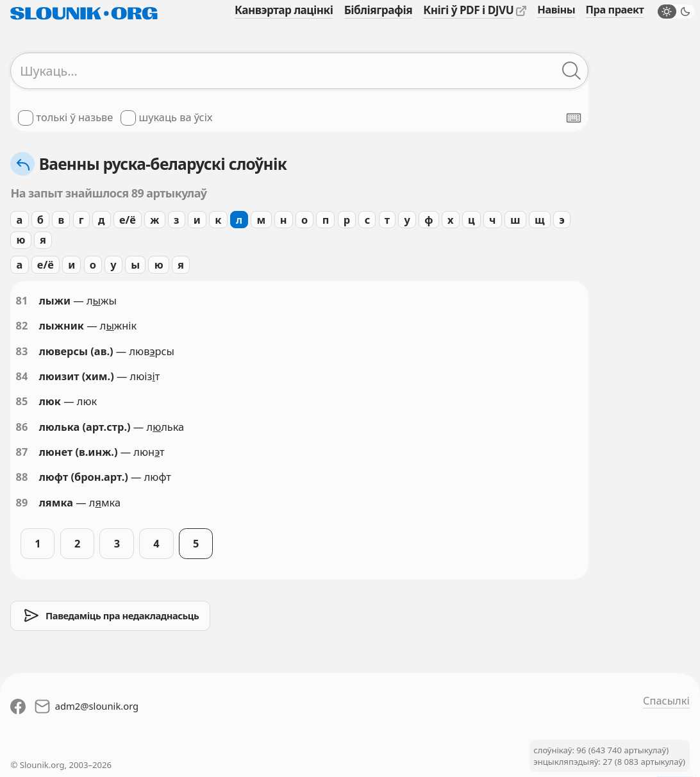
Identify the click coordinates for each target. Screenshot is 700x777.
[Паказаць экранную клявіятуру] (574, 118)
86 (22, 427)
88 (22, 477)
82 (22, 326)
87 (22, 452)
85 (22, 401)
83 (22, 351)
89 (22, 503)
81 (22, 301)
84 (22, 376)
